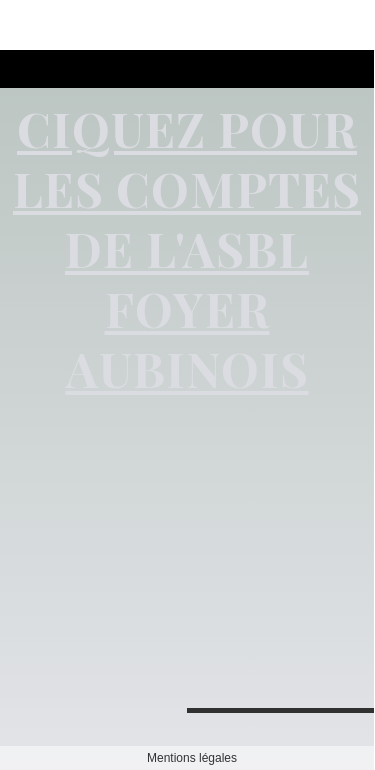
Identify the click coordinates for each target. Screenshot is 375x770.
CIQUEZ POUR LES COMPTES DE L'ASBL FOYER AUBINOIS (187, 248)
